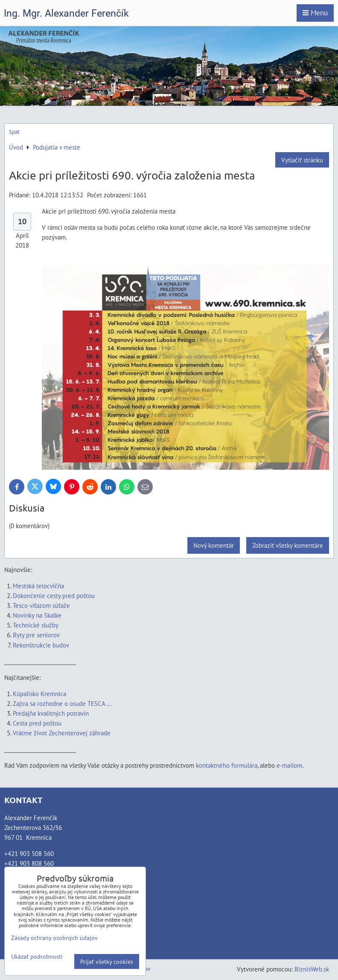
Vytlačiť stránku (302, 160)
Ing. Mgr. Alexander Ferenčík (66, 13)
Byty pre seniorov (36, 635)
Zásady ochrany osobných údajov (54, 938)
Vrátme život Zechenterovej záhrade (62, 733)
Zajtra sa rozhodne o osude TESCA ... (62, 703)
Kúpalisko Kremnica (39, 694)
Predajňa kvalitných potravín (51, 713)
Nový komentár (214, 545)
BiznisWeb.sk (312, 969)
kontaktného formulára (227, 765)
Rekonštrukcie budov (41, 645)
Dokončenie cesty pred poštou (54, 596)
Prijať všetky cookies (107, 961)
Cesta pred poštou (37, 723)
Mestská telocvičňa (38, 586)
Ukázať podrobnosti (37, 957)
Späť (14, 132)
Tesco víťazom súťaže (41, 605)
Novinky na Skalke (37, 615)
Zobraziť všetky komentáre (288, 545)
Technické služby (36, 625)
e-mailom (289, 765)
